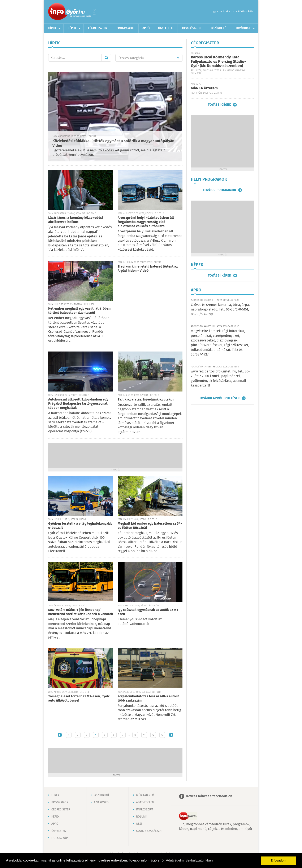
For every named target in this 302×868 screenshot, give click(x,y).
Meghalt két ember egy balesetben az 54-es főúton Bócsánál (150, 526)
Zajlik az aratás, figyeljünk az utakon (146, 400)
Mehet (106, 58)
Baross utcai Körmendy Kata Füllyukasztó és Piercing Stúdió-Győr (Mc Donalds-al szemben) (218, 62)
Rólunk (142, 817)
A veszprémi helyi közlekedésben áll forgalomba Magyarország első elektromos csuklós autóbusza (146, 222)
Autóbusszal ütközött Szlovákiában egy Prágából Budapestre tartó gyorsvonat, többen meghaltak (78, 404)
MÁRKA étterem (204, 88)
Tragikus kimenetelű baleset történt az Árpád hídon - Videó (148, 269)
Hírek (52, 28)
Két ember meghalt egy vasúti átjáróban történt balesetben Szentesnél (79, 311)
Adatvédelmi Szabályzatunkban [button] (189, 860)
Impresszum (145, 810)
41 (144, 735)
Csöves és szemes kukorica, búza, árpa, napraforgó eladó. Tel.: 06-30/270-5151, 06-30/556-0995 (220, 310)
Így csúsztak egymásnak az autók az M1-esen (149, 612)
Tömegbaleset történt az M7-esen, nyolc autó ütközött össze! (79, 699)
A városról (102, 802)
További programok (219, 190)
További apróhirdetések (219, 398)
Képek (72, 28)
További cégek (219, 105)
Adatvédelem (145, 802)
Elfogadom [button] (279, 860)
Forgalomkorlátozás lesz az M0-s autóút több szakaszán (148, 699)
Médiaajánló (145, 795)
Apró (146, 28)
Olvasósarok (192, 28)
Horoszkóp (60, 838)
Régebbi (171, 735)
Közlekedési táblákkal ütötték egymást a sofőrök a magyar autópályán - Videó (115, 144)
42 (153, 735)
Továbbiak (243, 28)
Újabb (60, 735)
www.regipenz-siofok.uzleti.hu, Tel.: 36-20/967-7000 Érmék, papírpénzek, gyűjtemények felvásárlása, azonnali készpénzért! (220, 379)
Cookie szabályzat (149, 831)
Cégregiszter (98, 28)
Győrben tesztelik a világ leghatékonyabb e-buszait (80, 526)
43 (162, 735)
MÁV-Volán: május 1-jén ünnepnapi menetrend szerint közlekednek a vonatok (81, 612)
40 (135, 735)
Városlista (94, 12)
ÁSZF (139, 824)
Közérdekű (218, 28)
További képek (219, 276)
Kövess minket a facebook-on (209, 796)
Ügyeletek (165, 28)
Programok (125, 28)
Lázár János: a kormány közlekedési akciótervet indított (76, 220)
